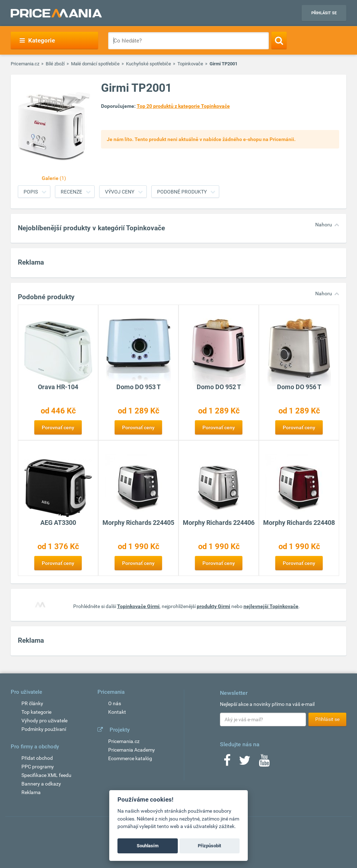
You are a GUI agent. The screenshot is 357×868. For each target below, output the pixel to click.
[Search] (279, 40)
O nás (115, 703)
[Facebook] (227, 763)
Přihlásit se (324, 13)
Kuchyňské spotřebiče (149, 64)
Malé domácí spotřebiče (95, 64)
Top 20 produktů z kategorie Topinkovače (183, 106)
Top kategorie (36, 712)
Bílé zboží (55, 64)
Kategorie (37, 40)
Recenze (71, 192)
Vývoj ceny (120, 192)
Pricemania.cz (25, 64)
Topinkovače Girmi (138, 606)
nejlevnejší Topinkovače (271, 606)
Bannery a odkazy (41, 784)
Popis (31, 192)
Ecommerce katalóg (130, 758)
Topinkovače (190, 64)
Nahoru (324, 225)
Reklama (31, 792)
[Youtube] (264, 763)
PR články (32, 703)
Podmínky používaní (44, 729)
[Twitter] (245, 763)
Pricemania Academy (132, 750)
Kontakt (117, 712)
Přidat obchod (37, 758)
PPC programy (38, 767)
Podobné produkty (182, 192)
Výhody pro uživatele (44, 721)
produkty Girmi (213, 606)
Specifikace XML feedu (46, 775)
